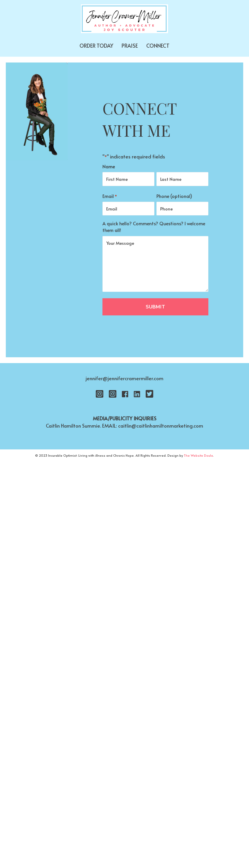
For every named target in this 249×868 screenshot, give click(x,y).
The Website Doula (198, 455)
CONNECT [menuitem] (158, 45)
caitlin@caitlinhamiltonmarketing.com (161, 426)
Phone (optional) (174, 196)
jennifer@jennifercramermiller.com (124, 378)
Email (110, 196)
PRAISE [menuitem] (130, 45)
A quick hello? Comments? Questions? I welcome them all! (154, 227)
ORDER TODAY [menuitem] (96, 45)
